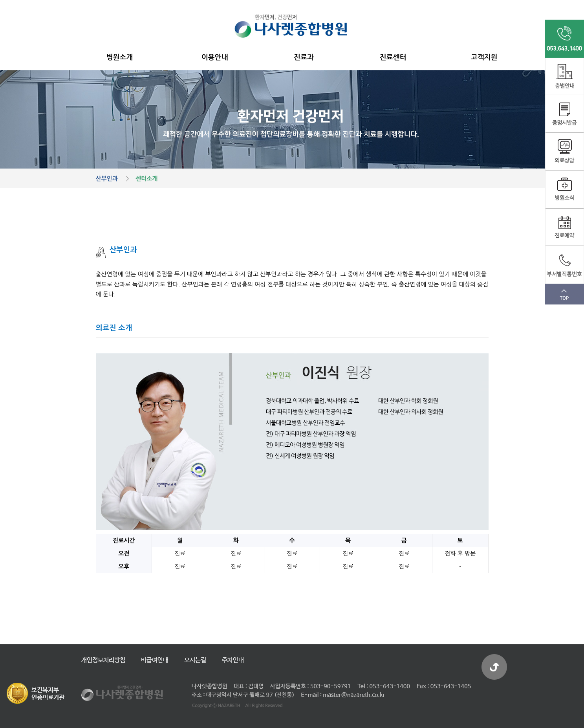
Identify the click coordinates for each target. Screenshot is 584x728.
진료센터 (393, 57)
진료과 (304, 57)
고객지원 (484, 57)
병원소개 (120, 57)
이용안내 (215, 57)
